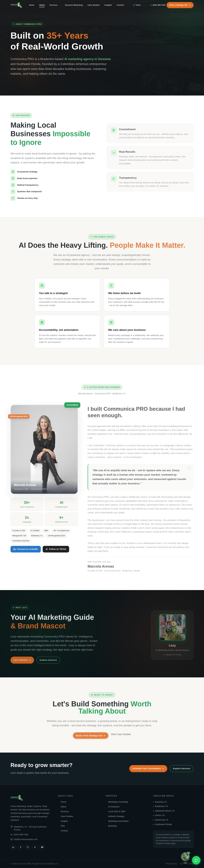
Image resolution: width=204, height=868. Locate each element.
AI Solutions (113, 807)
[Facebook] (20, 847)
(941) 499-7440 (158, 5)
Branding (111, 826)
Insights (108, 5)
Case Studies (94, 5)
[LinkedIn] (13, 847)
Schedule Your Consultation (148, 769)
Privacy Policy (171, 864)
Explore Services (182, 769)
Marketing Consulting (117, 802)
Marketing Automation (117, 821)
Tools (138, 5)
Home (32, 5)
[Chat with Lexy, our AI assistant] (185, 858)
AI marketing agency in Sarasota (87, 59)
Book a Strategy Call (180, 5)
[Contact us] (196, 860)
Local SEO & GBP (116, 811)
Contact (120, 5)
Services (55, 5)
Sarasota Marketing (74, 5)
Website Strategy (115, 816)
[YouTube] (42, 847)
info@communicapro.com (26, 839)
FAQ (61, 826)
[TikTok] (35, 847)
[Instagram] (28, 847)
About (42, 6)
